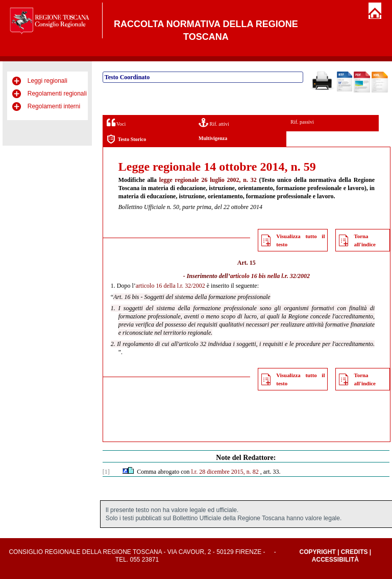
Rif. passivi (302, 122)
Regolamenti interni (54, 106)
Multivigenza (213, 138)
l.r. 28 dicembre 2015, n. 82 (225, 472)
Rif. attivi (214, 122)
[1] (106, 472)
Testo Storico (126, 139)
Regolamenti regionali (57, 94)
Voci (116, 122)
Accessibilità (335, 560)
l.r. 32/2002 (296, 276)
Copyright (317, 552)
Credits (354, 552)
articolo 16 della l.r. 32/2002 (170, 286)
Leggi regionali (47, 81)
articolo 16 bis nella (255, 276)
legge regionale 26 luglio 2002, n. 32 (208, 180)
